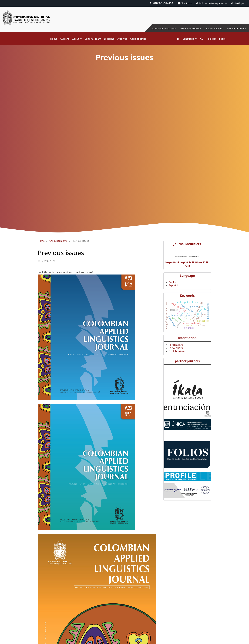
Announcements (58, 241)
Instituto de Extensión (180, 28)
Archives (122, 39)
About (76, 39)
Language (189, 39)
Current (65, 39)
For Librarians (177, 351)
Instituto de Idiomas (235, 28)
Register (211, 39)
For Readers (176, 345)
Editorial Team (93, 39)
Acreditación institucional (147, 28)
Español (173, 285)
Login (222, 39)
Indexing (109, 39)
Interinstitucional (208, 28)
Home (54, 39)
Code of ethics (138, 39)
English (173, 282)
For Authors (176, 348)
